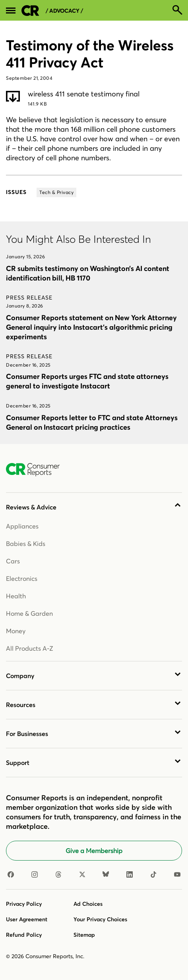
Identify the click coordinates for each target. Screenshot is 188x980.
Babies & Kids (26, 544)
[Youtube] (177, 875)
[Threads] (58, 875)
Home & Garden (29, 613)
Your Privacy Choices (100, 919)
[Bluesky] (106, 875)
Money (16, 631)
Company (20, 676)
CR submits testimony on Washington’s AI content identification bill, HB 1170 (88, 273)
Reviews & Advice (31, 507)
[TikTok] (153, 875)
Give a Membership (94, 851)
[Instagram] (35, 875)
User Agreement (27, 919)
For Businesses (27, 734)
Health (16, 596)
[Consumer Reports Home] (37, 470)
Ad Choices (88, 904)
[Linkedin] (130, 875)
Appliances (22, 526)
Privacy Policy (24, 904)
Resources (21, 705)
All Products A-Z (30, 648)
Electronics (22, 578)
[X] (82, 875)
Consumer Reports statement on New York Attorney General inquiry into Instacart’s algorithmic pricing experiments (91, 327)
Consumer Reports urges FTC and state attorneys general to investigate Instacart (87, 381)
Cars (13, 561)
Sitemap (84, 935)
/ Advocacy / (64, 11)
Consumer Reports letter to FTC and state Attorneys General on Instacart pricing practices (92, 422)
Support (18, 763)
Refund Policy (24, 935)
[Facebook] (11, 875)
